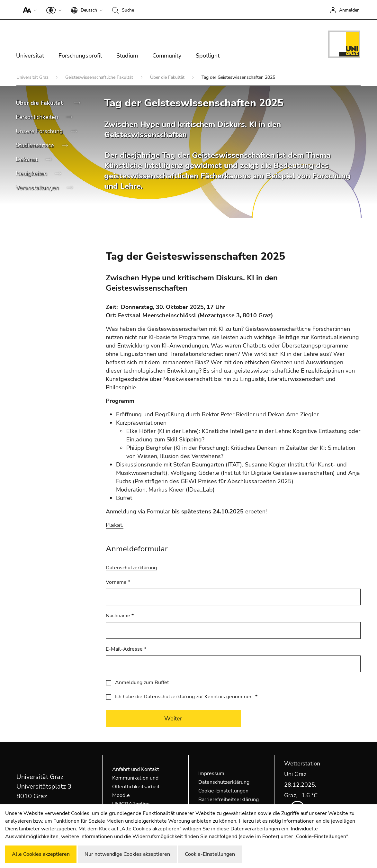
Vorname (118, 582)
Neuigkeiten (32, 174)
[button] (28, 10)
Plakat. (115, 525)
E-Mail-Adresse (126, 649)
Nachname (120, 616)
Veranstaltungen (38, 188)
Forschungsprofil (80, 56)
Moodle (121, 795)
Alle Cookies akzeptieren (41, 854)
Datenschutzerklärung (131, 568)
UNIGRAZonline (131, 804)
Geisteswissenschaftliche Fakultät (100, 77)
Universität (30, 56)
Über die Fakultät (168, 77)
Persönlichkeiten (38, 117)
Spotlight (208, 56)
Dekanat (27, 159)
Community (167, 56)
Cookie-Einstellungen (223, 791)
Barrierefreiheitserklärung (229, 800)
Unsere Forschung (40, 131)
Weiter (173, 719)
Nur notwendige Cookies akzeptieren (127, 854)
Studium (127, 56)
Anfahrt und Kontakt (136, 769)
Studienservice (36, 145)
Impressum (211, 773)
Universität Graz (33, 77)
